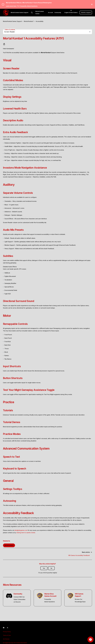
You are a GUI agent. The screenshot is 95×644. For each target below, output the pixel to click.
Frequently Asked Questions (29, 6)
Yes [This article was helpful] (44, 568)
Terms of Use (7, 635)
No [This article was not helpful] (51, 568)
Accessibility (40, 21)
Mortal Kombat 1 (29, 21)
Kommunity (58, 13)
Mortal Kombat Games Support (12, 21)
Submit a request (86, 13)
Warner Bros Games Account (50, 595)
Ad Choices (6, 639)
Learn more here (11, 6)
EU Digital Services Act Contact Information (15, 643)
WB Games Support (79, 595)
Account (51, 13)
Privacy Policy (7, 632)
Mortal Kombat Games (40, 12)
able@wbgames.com (21, 530)
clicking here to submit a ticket (26, 533)
